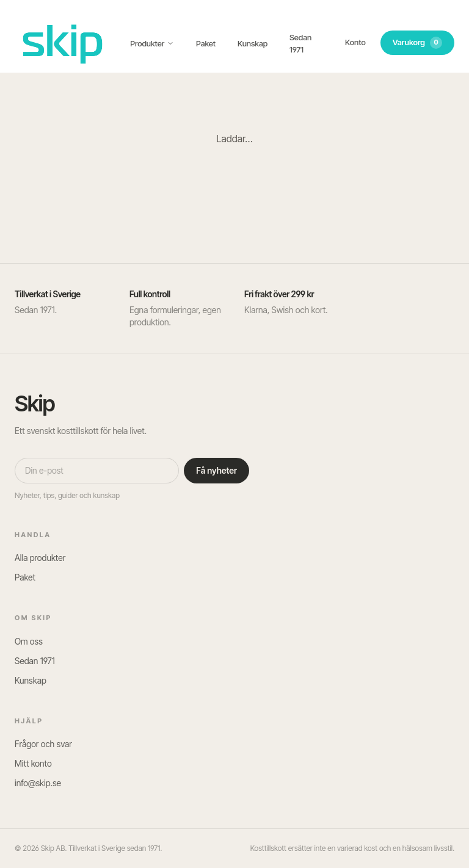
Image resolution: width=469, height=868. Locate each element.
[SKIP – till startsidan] (63, 42)
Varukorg (417, 43)
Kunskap (253, 43)
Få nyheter (216, 470)
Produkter (152, 43)
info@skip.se (38, 783)
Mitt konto (33, 763)
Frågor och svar (43, 744)
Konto (355, 42)
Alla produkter (40, 558)
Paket (206, 43)
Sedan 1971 (300, 43)
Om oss (29, 641)
